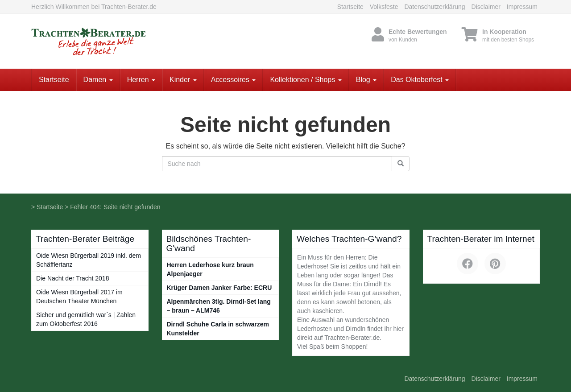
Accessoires (234, 80)
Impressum (522, 7)
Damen (98, 80)
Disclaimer (486, 7)
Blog (366, 80)
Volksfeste (384, 7)
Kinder (183, 80)
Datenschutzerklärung (434, 7)
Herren (141, 80)
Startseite (350, 7)
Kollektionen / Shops (306, 80)
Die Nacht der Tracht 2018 (72, 278)
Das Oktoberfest (420, 80)
